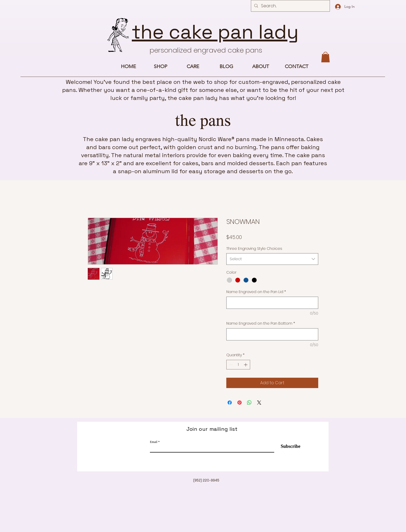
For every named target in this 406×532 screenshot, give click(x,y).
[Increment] (246, 365)
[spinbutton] (238, 365)
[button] (325, 57)
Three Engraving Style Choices (254, 249)
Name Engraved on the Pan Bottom (261, 323)
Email (154, 442)
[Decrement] (230, 365)
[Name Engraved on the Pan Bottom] (272, 334)
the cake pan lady (215, 32)
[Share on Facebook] (230, 403)
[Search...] (290, 6)
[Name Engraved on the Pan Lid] (272, 303)
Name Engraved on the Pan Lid (256, 292)
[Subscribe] (287, 446)
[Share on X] (259, 403)
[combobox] (272, 259)
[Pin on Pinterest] (240, 403)
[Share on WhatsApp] (249, 403)
